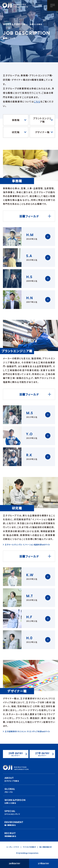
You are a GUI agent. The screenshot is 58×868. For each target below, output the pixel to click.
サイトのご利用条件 (29, 847)
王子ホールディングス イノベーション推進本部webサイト (27, 545)
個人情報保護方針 (46, 847)
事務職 (16, 120)
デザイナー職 (42, 132)
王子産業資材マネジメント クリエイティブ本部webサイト (27, 731)
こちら (37, 102)
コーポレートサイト (13, 847)
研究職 (16, 132)
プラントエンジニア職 (42, 120)
